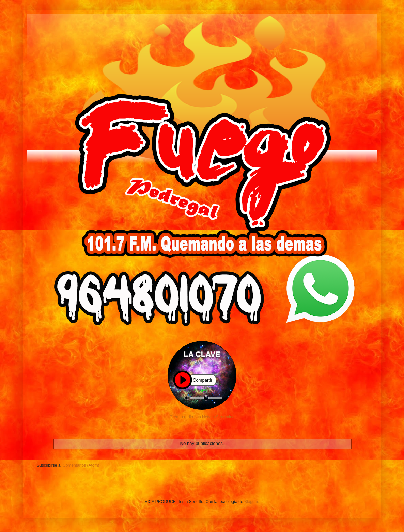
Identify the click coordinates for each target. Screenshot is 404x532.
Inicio (202, 456)
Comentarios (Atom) (81, 465)
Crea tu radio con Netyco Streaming (202, 417)
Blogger (251, 502)
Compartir (203, 380)
